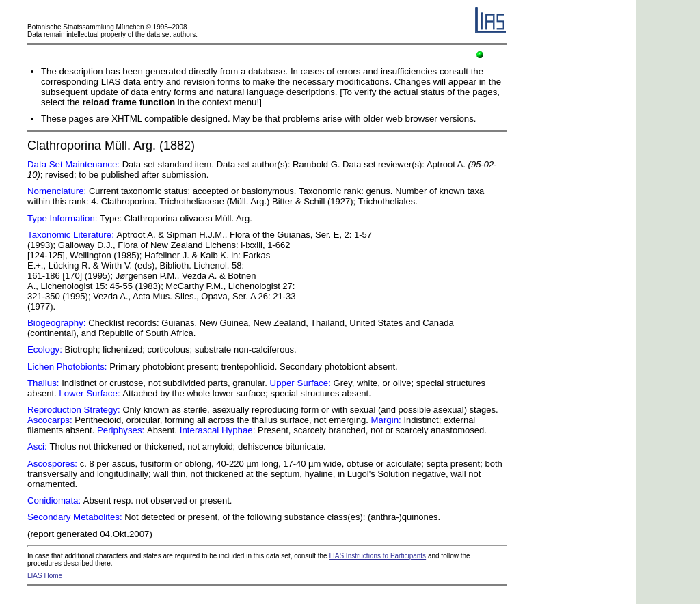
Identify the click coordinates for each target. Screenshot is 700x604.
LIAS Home (45, 576)
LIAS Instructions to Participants (377, 556)
